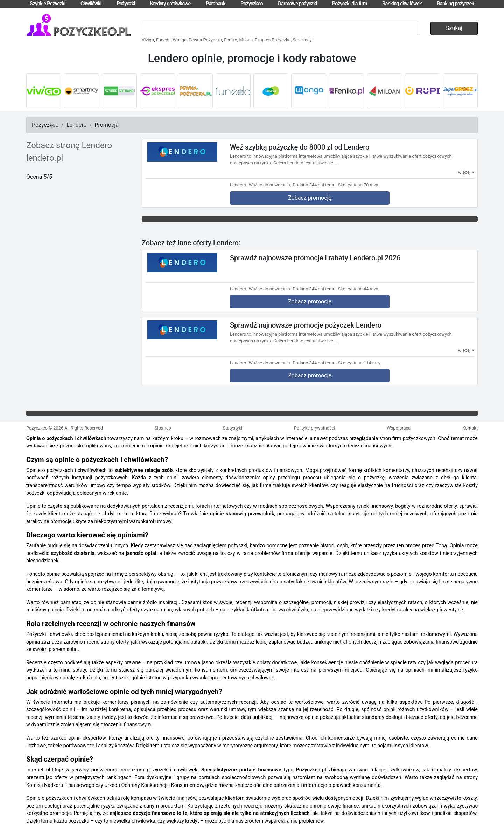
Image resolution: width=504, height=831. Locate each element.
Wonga (180, 40)
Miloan (246, 40)
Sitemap (163, 428)
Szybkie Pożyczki (47, 4)
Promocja (107, 125)
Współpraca (399, 428)
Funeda (163, 40)
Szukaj (454, 28)
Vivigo (148, 40)
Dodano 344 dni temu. (314, 185)
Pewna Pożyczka (205, 40)
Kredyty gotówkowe (170, 4)
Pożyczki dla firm (350, 4)
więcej (466, 172)
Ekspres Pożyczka (273, 40)
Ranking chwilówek (402, 4)
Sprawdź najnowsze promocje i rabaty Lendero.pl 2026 (315, 257)
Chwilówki (91, 4)
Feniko (231, 40)
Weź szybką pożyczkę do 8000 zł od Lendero (300, 147)
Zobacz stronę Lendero (69, 145)
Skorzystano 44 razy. (359, 289)
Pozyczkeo (45, 125)
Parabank (216, 4)
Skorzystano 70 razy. (359, 185)
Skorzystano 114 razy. (360, 363)
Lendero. (239, 185)
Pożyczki (126, 4)
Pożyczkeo (252, 4)
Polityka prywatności (315, 428)
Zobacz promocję (310, 198)
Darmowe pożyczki (297, 4)
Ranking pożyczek (455, 4)
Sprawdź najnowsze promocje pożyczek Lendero (306, 325)
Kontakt (470, 428)
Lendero (77, 125)
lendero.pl (45, 158)
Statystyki (233, 428)
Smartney (302, 40)
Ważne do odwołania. (270, 185)
